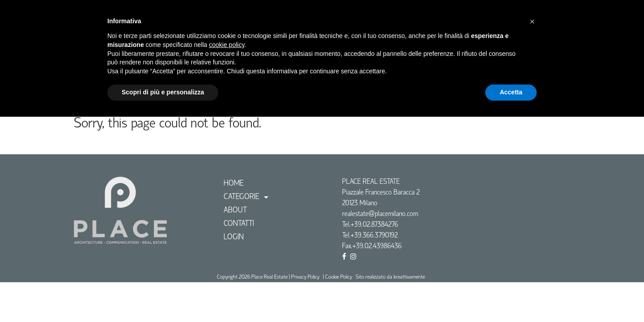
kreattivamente (409, 277)
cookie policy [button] (227, 45)
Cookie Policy (339, 277)
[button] (532, 21)
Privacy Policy (305, 277)
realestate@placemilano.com (380, 214)
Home (234, 184)
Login (234, 237)
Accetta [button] (511, 92)
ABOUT (235, 210)
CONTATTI (239, 224)
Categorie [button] (243, 197)
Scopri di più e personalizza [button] (163, 92)
